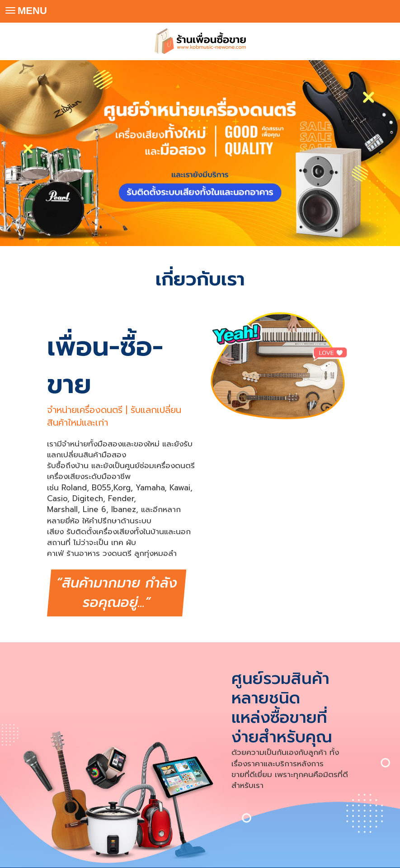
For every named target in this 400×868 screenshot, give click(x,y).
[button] (30, 153)
